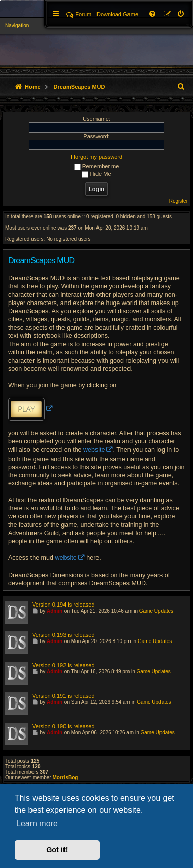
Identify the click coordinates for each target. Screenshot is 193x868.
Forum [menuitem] (79, 14)
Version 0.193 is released (63, 635)
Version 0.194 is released (63, 605)
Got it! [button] (57, 850)
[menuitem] (181, 14)
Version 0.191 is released (63, 696)
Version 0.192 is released (63, 665)
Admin (55, 611)
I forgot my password (96, 157)
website (94, 450)
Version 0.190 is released (63, 726)
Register (179, 201)
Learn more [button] (37, 824)
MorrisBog (65, 778)
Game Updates (156, 611)
